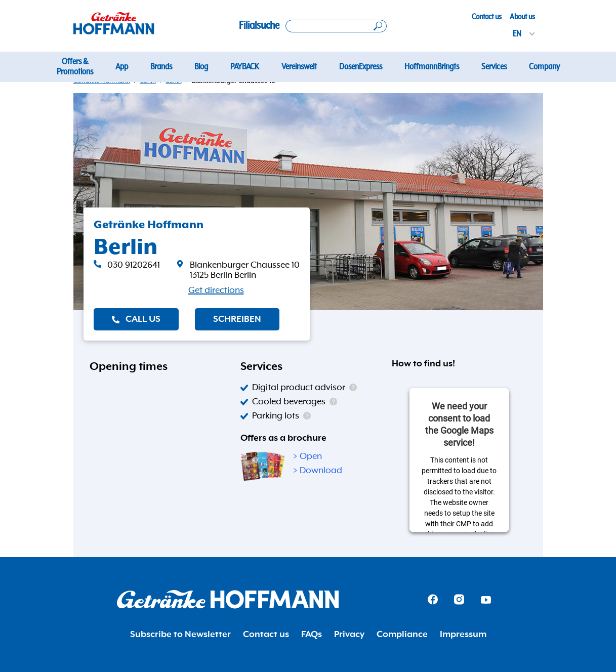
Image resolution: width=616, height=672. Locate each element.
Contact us (487, 17)
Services (494, 67)
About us (522, 17)
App (122, 67)
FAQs (312, 635)
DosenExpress (361, 67)
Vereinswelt (299, 67)
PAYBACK (245, 67)
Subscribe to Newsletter (180, 635)
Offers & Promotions (75, 67)
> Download (318, 471)
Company (544, 67)
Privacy (349, 635)
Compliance (402, 635)
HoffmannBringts (432, 67)
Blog (201, 67)
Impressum (463, 635)
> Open (307, 456)
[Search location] (336, 26)
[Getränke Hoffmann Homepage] (228, 599)
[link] (238, 270)
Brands (161, 67)
